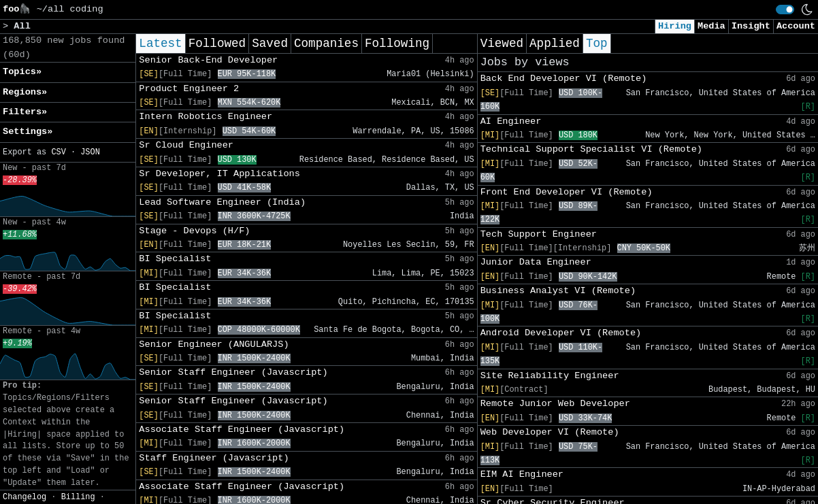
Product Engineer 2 (189, 89)
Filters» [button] (25, 112)
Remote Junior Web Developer (555, 404)
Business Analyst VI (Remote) (558, 291)
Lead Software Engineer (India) (222, 202)
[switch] (785, 10)
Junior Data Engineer (536, 262)
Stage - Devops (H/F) (194, 231)
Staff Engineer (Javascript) (214, 458)
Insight (751, 26)
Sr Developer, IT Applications (219, 174)
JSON (90, 152)
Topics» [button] (22, 72)
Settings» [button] (28, 132)
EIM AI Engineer (522, 474)
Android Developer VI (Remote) (561, 333)
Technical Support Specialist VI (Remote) (591, 149)
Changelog (24, 497)
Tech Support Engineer (539, 234)
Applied (555, 44)
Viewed (502, 44)
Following (397, 44)
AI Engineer (511, 121)
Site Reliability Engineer (550, 376)
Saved (270, 44)
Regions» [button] (25, 92)
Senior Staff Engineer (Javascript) (233, 372)
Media (711, 26)
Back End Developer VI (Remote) (564, 79)
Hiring (675, 26)
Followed (217, 44)
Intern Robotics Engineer (206, 117)
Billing (78, 497)
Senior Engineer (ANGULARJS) (214, 345)
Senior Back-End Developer (208, 60)
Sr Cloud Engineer (186, 145)
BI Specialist (175, 259)
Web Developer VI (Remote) (550, 432)
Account (796, 26)
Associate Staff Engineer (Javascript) (242, 430)
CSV (58, 152)
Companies (326, 44)
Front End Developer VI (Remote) (567, 192)
